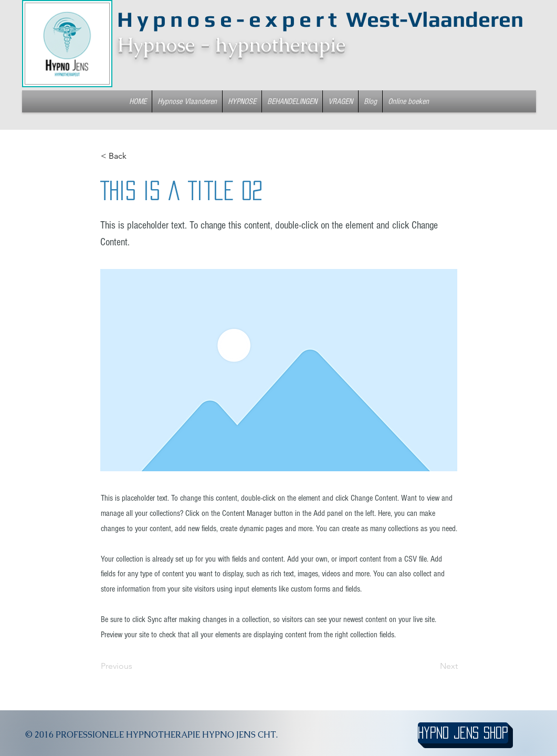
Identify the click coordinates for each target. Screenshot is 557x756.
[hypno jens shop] (463, 733)
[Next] (432, 666)
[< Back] (135, 156)
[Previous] (135, 666)
